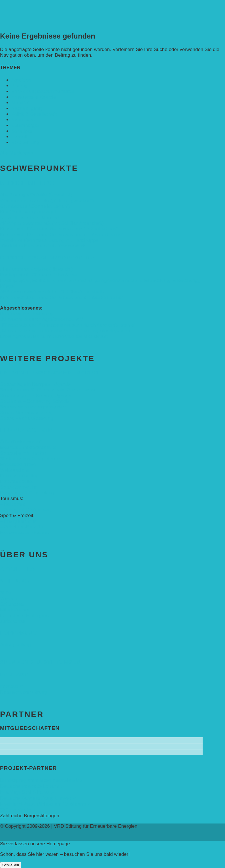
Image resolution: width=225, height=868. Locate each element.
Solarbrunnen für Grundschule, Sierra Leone (47, 390)
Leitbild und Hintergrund (26, 616)
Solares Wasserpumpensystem (33, 407)
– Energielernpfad (19, 521)
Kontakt (14, 675)
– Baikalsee (12, 504)
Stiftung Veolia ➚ (18, 810)
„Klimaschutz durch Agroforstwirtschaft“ (42, 319)
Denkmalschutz (16, 481)
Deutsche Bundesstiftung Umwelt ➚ (38, 798)
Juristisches (13, 621)
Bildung (19, 86)
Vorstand (9, 599)
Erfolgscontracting (19, 476)
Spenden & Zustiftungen (40, 662)
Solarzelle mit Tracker (23, 453)
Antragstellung (15, 645)
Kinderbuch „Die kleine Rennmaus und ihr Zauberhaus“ (59, 229)
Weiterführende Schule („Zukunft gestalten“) (47, 201)
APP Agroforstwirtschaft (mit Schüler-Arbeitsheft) (52, 223)
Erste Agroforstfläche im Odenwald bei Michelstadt (54, 336)
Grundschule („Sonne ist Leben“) (35, 206)
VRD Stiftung (25, 142)
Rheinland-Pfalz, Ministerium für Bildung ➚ (45, 804)
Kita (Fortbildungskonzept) (28, 212)
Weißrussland (15, 470)
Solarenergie (25, 125)
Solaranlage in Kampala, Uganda (35, 384)
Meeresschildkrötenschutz (28, 447)
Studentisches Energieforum (30, 459)
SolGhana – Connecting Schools (35, 401)
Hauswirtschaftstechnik (25, 533)
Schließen (11, 865)
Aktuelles (17, 569)
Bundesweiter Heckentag (27, 314)
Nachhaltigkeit (26, 108)
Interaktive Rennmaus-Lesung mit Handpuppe (49, 240)
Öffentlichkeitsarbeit (21, 442)
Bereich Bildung (27, 183)
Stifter (6, 593)
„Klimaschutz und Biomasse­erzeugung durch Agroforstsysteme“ (68, 325)
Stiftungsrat (12, 604)
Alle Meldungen (17, 153)
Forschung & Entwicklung (27, 493)
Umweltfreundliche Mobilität (29, 218)
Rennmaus (23, 120)
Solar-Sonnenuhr (18, 487)
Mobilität (20, 103)
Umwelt (19, 137)
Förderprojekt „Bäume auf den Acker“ (40, 275)
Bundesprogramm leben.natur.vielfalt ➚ (42, 780)
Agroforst (21, 80)
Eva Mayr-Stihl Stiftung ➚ (27, 792)
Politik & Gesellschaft (34, 114)
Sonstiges (22, 131)
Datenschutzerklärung (23, 692)
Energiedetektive (18, 464)
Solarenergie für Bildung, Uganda (36, 396)
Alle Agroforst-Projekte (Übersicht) (36, 269)
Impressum (12, 686)
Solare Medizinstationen (26, 413)
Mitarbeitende (15, 610)
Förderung (19, 633)
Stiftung (15, 581)
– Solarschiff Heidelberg (26, 510)
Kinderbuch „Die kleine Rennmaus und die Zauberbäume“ (62, 235)
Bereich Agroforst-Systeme (47, 258)
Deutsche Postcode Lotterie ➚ (32, 786)
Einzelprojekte (26, 430)
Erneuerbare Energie (34, 97)
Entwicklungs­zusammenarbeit (43, 91)
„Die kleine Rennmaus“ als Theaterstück (43, 246)
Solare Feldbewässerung (27, 418)
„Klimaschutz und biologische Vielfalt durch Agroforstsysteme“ (66, 331)
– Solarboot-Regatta (22, 527)
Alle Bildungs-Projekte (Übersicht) (36, 195)
